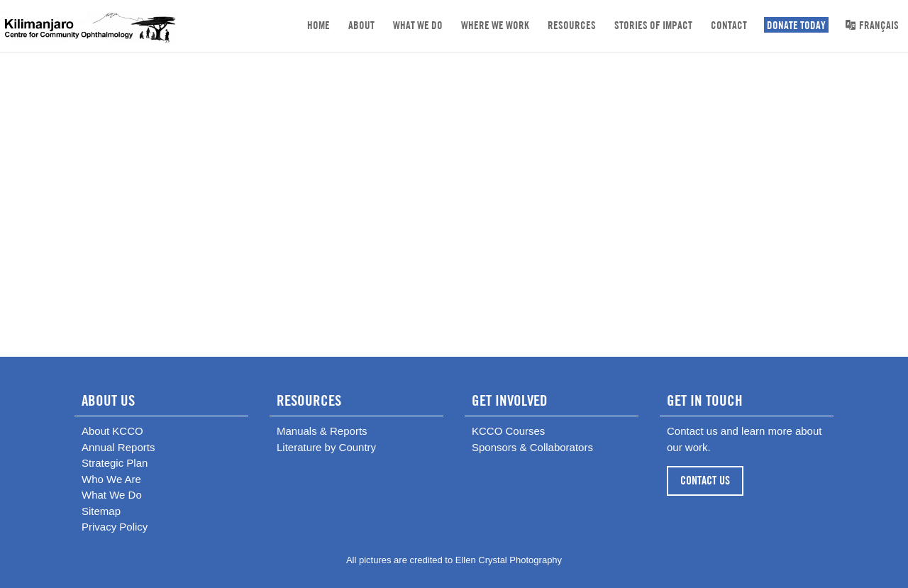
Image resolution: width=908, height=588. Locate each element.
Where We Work (495, 25)
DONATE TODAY (796, 25)
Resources (572, 25)
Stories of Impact (653, 25)
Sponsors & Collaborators (532, 447)
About (361, 25)
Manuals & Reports (322, 431)
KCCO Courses (508, 431)
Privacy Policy (115, 527)
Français (872, 25)
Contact (729, 25)
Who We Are (111, 479)
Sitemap (101, 511)
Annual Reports (118, 447)
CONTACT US (705, 480)
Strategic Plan (115, 463)
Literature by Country (326, 447)
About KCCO (112, 431)
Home (319, 25)
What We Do (418, 25)
